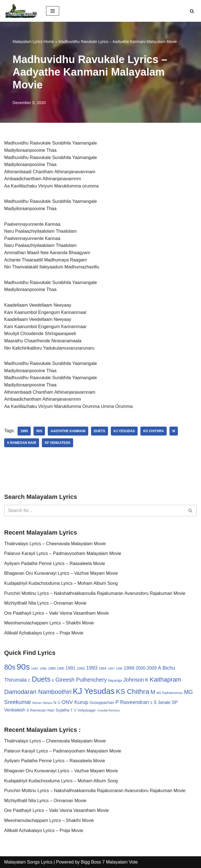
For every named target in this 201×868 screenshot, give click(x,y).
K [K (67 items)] (147, 680)
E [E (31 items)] (53, 680)
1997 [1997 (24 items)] (111, 669)
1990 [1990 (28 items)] (61, 669)
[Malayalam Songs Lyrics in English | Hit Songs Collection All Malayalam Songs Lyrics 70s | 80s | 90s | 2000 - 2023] (21, 11)
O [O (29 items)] (59, 703)
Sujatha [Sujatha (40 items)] (62, 710)
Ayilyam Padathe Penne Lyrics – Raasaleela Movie (55, 563)
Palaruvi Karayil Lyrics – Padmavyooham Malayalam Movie (63, 553)
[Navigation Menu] (53, 11)
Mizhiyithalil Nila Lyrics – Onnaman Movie (45, 603)
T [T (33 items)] (71, 710)
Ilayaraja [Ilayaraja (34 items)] (115, 680)
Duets (100, 431)
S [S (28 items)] (151, 703)
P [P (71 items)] (117, 702)
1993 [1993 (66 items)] (92, 668)
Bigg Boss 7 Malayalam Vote (109, 862)
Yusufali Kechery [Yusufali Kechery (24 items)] (109, 710)
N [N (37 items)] (55, 703)
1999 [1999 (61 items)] (129, 668)
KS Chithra (154, 431)
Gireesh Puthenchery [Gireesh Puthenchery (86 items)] (81, 680)
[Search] (192, 11)
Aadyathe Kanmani (68, 431)
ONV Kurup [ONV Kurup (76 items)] (75, 702)
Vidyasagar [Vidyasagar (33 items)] (87, 710)
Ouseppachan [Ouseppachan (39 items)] (102, 703)
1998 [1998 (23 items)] (119, 669)
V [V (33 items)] (75, 710)
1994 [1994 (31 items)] (102, 668)
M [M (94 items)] (153, 692)
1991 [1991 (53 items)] (71, 668)
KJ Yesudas (124, 431)
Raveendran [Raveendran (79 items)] (134, 702)
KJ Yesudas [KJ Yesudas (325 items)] (94, 691)
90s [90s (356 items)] (23, 667)
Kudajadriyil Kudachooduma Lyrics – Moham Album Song (61, 583)
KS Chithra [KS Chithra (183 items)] (132, 692)
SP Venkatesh (58, 443)
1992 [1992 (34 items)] (81, 668)
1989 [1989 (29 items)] (52, 669)
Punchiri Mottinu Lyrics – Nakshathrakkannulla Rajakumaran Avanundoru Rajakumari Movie (95, 593)
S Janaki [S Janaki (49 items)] (162, 702)
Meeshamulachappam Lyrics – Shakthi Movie (49, 623)
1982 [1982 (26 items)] (34, 669)
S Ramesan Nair (22, 443)
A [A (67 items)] (160, 668)
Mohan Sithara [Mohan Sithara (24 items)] (42, 703)
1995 (24, 431)
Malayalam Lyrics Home (33, 42)
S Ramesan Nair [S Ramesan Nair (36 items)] (40, 710)
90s (39, 431)
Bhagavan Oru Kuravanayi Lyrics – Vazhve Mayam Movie (61, 573)
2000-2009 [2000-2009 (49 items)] (146, 668)
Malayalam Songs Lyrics (28, 862)
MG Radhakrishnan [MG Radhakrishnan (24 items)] (170, 693)
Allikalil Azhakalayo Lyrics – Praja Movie (44, 633)
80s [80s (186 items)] (10, 667)
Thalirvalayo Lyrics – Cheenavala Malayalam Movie (55, 544)
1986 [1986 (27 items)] (43, 668)
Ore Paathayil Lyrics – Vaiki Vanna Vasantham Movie (57, 613)
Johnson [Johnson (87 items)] (133, 680)
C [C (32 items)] (29, 680)
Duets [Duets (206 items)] (41, 679)
